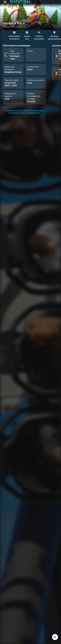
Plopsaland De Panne (14, 27)
